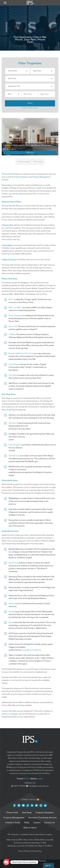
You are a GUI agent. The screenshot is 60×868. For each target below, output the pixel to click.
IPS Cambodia (13, 834)
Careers (37, 823)
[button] (5, 3)
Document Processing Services (42, 818)
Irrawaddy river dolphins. (32, 650)
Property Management (14, 818)
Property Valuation (21, 177)
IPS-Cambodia (7, 174)
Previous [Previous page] (24, 162)
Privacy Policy (37, 851)
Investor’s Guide (13, 823)
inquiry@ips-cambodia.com (37, 786)
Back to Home (30, 828)
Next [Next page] (38, 162)
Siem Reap (36, 758)
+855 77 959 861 (19, 786)
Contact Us (50, 823)
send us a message (10, 714)
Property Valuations (45, 813)
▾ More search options (30, 108)
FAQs (27, 823)
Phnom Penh (24, 758)
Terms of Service (24, 851)
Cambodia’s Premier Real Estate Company (36, 834)
